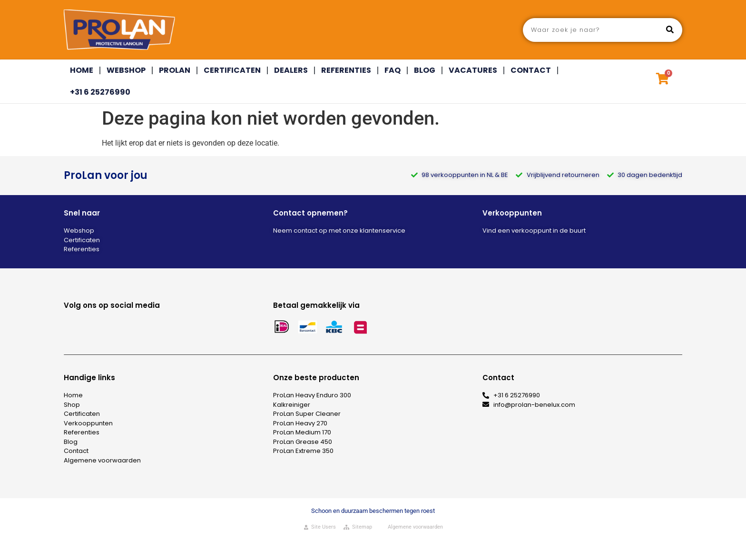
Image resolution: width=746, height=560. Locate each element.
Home (82, 70)
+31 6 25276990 (100, 92)
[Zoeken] (670, 30)
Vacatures (473, 70)
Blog (425, 70)
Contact (531, 70)
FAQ (393, 70)
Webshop (126, 70)
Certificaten (232, 70)
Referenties (346, 70)
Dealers (291, 70)
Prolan (175, 70)
